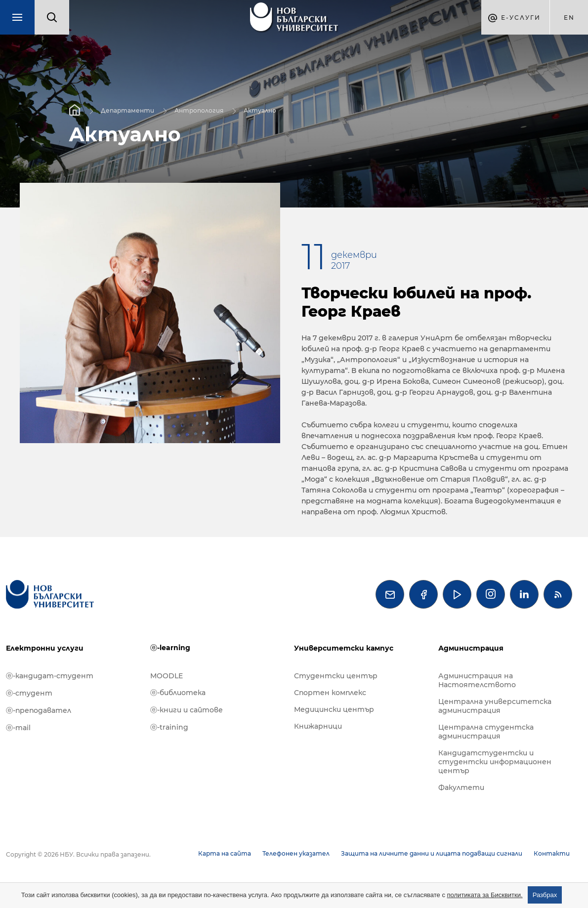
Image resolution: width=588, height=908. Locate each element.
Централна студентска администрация (486, 732)
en (569, 18)
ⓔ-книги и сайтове (187, 710)
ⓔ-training (169, 727)
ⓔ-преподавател (39, 710)
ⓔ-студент (29, 693)
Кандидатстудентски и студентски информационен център (495, 762)
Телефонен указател (296, 853)
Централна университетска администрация (495, 706)
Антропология (199, 110)
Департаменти (127, 110)
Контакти (552, 853)
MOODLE (167, 676)
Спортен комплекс (330, 693)
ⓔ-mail (18, 728)
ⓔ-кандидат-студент (50, 676)
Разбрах (545, 895)
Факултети (461, 787)
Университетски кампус (344, 648)
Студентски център (336, 676)
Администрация (471, 648)
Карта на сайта (225, 853)
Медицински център (334, 709)
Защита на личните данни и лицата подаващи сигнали (432, 853)
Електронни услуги (45, 648)
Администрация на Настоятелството (477, 680)
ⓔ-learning (170, 648)
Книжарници (318, 726)
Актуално (260, 110)
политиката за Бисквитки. (485, 895)
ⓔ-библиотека (178, 693)
